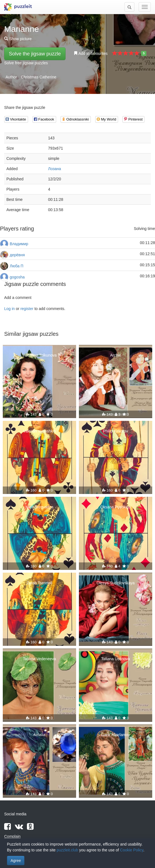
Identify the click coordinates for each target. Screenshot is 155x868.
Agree (16, 861)
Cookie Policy (132, 850)
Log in (9, 309)
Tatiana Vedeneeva (39, 659)
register (27, 309)
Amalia (40, 735)
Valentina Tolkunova (39, 355)
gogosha (17, 277)
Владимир (19, 244)
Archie (116, 355)
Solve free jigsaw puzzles (26, 63)
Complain (12, 836)
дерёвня (17, 255)
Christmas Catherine (39, 77)
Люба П (17, 266)
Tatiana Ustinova (116, 659)
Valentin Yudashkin (39, 431)
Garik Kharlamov (116, 735)
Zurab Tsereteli (39, 583)
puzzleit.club (67, 850)
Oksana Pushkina (116, 507)
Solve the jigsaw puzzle (35, 54)
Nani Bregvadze (39, 507)
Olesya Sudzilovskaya (116, 583)
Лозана (55, 169)
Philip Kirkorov (115, 431)
